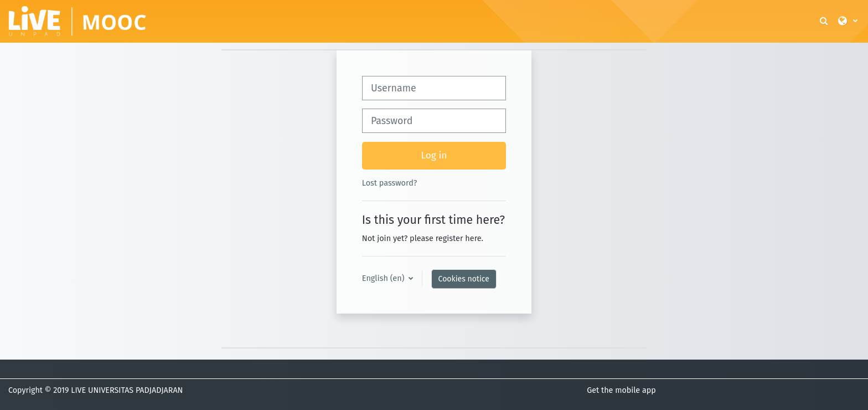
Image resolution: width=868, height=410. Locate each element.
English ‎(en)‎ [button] (384, 278)
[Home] (77, 20)
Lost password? (390, 183)
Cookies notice (464, 279)
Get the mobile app (621, 390)
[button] (825, 21)
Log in (434, 155)
